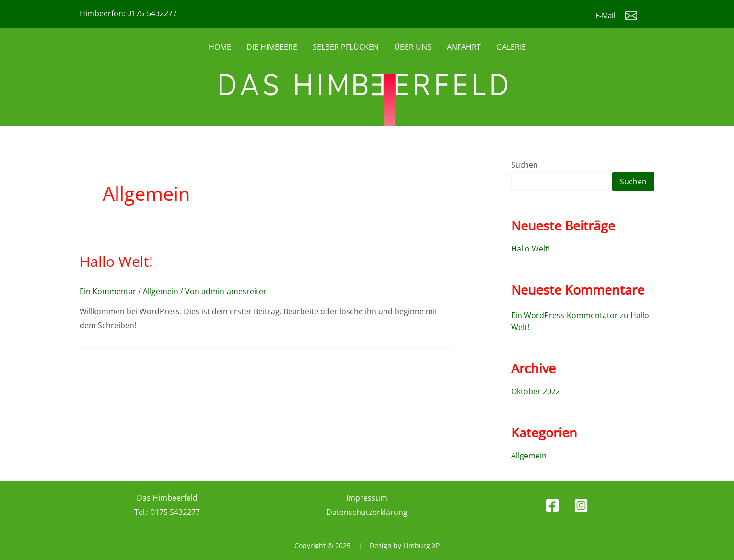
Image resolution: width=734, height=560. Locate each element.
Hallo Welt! (116, 261)
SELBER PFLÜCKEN (346, 47)
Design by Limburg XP (405, 543)
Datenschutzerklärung (367, 510)
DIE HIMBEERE (272, 47)
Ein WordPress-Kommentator (565, 315)
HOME (220, 47)
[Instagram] (581, 503)
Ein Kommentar (108, 291)
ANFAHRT (464, 47)
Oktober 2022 (536, 390)
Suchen (524, 165)
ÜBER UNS (413, 47)
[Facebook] (552, 503)
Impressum (367, 495)
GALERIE (511, 47)
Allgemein (161, 291)
